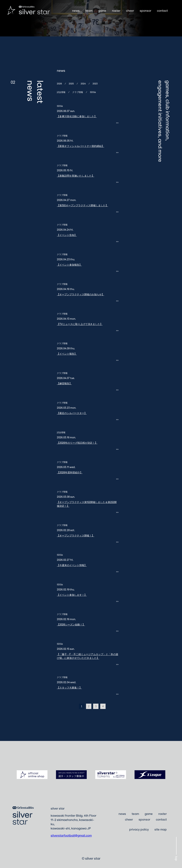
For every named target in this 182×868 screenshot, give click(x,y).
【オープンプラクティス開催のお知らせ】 (81, 294)
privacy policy (139, 829)
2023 (95, 84)
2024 (83, 84)
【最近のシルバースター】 (72, 413)
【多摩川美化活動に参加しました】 (77, 116)
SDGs (93, 92)
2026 (59, 84)
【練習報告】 (64, 383)
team (89, 11)
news (76, 11)
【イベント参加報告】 (69, 265)
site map (161, 829)
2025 (71, 84)
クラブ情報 (78, 92)
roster (116, 11)
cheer (130, 11)
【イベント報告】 (67, 354)
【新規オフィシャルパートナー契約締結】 (81, 146)
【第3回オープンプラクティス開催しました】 (82, 205)
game (102, 11)
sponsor (145, 11)
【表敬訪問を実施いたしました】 (76, 176)
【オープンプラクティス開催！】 (76, 535)
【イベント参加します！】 (72, 595)
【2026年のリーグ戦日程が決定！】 (77, 443)
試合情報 (61, 92)
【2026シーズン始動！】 (71, 624)
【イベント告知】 (67, 235)
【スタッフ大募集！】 (69, 688)
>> (117, 123)
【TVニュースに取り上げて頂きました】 (80, 324)
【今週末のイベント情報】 (72, 565)
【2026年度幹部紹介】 (70, 472)
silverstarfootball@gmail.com (71, 835)
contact (162, 11)
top (176, 858)
